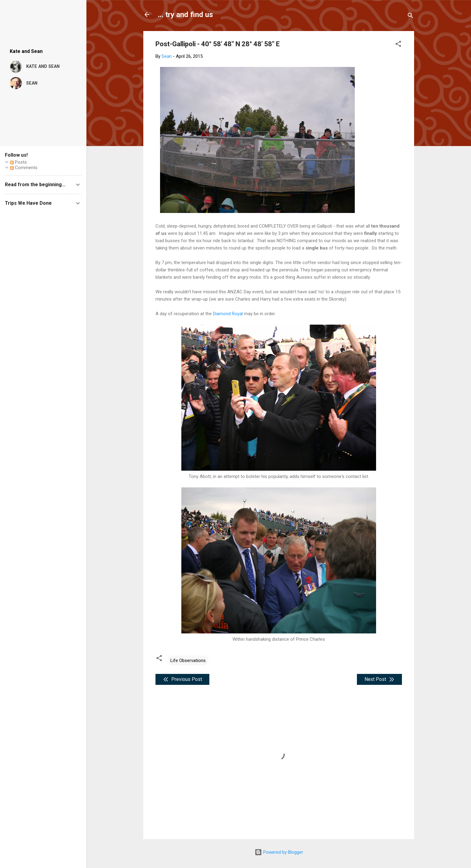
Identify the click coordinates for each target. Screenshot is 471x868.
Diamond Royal (228, 314)
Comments (24, 168)
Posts (18, 162)
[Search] (410, 17)
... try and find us (185, 15)
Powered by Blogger (279, 852)
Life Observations (188, 661)
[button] (398, 45)
